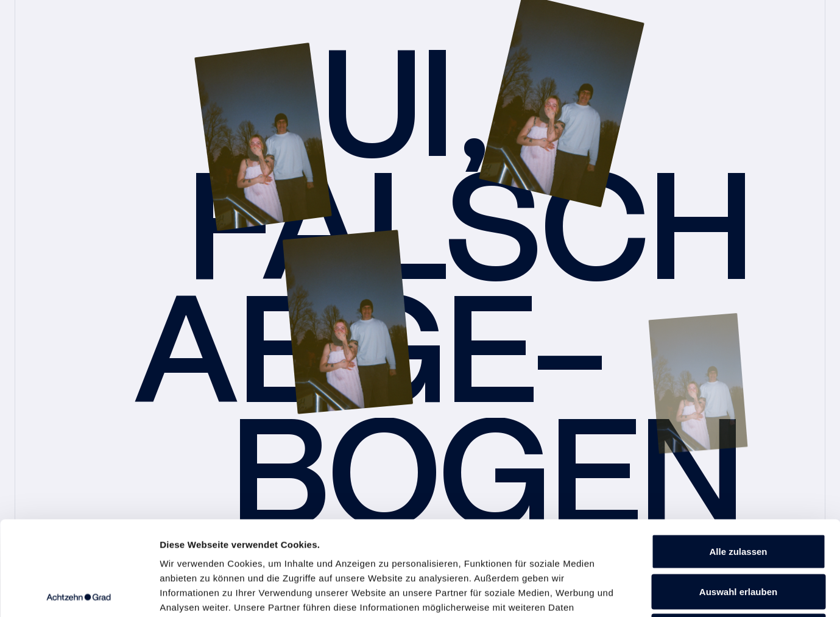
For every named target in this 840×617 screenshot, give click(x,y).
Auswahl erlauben (738, 497)
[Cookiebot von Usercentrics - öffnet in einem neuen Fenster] (79, 593)
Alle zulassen (738, 457)
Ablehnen (738, 537)
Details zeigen (648, 593)
